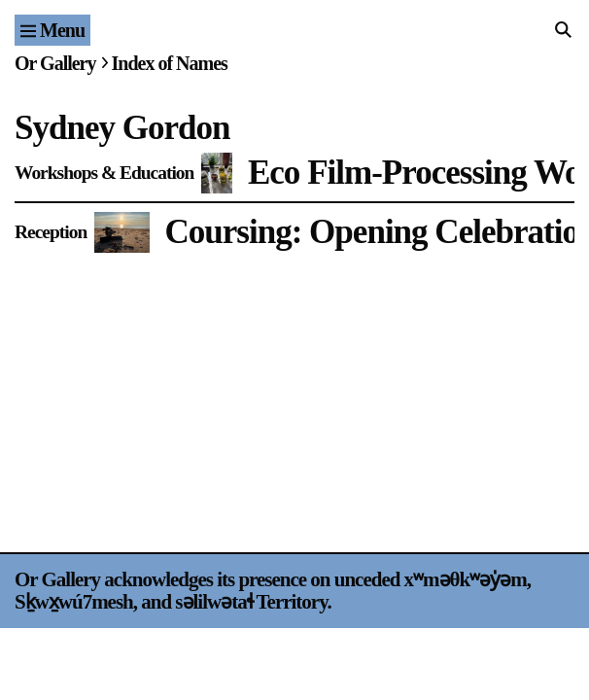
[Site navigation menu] (52, 30)
